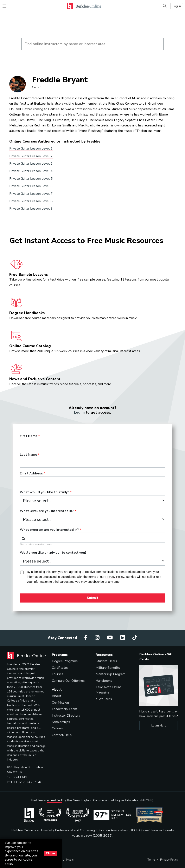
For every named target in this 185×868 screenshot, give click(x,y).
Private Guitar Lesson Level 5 (31, 179)
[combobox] (92, 538)
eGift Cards (104, 699)
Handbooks (104, 680)
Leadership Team (64, 709)
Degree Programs (65, 661)
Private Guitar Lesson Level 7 (31, 194)
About (56, 696)
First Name (29, 436)
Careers (57, 728)
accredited (54, 800)
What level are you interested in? (47, 511)
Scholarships (61, 722)
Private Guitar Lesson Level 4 (31, 171)
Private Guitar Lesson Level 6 (31, 186)
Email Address (31, 474)
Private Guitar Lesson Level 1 (31, 149)
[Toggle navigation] (4, 6)
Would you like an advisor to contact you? (53, 553)
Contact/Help (62, 735)
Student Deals (106, 661)
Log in (79, 412)
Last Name (28, 455)
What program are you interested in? (49, 530)
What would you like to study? (44, 492)
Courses (58, 674)
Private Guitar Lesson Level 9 (31, 209)
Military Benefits (108, 668)
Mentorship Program (110, 674)
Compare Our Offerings (68, 680)
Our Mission (60, 703)
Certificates (60, 668)
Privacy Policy (169, 860)
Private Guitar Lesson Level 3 (31, 164)
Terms (151, 860)
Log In (177, 6)
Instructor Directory (66, 715)
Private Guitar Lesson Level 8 (31, 201)
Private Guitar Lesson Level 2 (31, 156)
